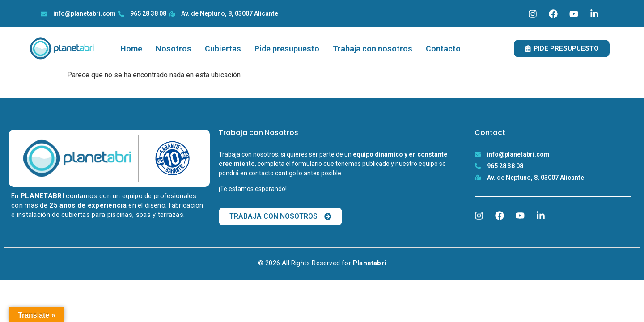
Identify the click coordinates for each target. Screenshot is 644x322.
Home (131, 49)
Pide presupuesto (287, 49)
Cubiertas (223, 49)
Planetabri (369, 263)
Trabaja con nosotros (373, 49)
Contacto (443, 49)
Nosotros (174, 49)
